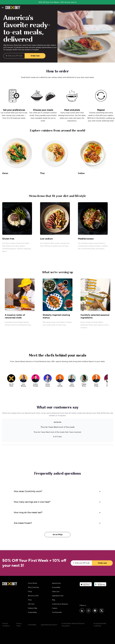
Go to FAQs (58, 535)
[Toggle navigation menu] (3, 8)
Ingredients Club (58, 596)
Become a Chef (33, 596)
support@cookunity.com (49, 625)
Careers (55, 608)
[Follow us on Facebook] (95, 611)
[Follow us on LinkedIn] (82, 611)
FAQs (30, 592)
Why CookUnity (33, 587)
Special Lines (56, 583)
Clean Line (56, 592)
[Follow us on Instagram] (88, 611)
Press (30, 600)
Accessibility (56, 587)
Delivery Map (33, 608)
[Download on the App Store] (86, 584)
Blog (54, 600)
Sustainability (32, 612)
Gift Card (31, 604)
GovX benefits (57, 612)
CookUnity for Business (60, 604)
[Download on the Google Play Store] (100, 584)
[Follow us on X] (102, 611)
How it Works (33, 583)
